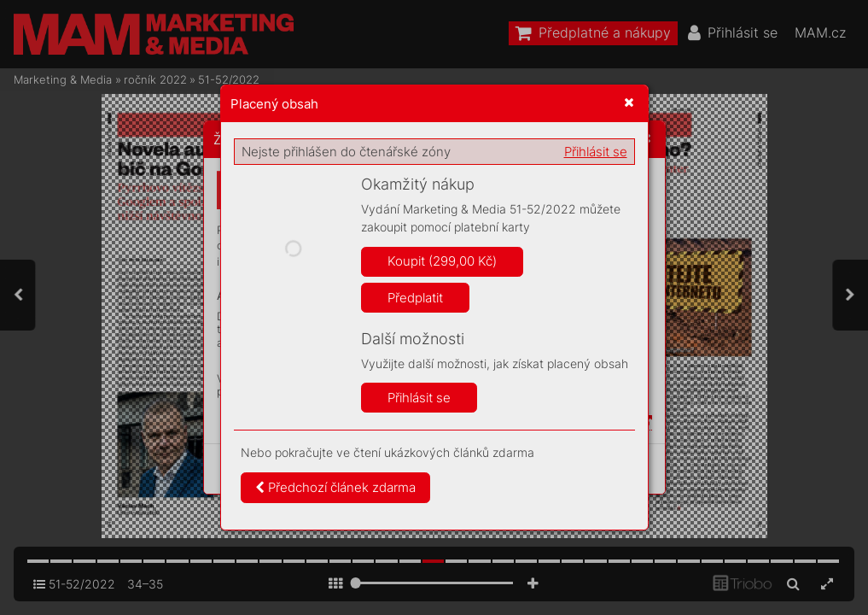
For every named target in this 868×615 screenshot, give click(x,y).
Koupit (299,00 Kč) (442, 261)
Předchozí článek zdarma (335, 487)
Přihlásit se (596, 152)
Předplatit (415, 298)
